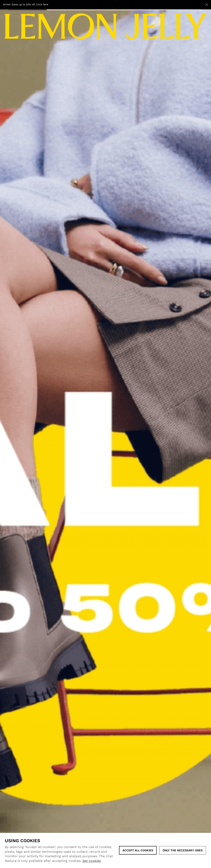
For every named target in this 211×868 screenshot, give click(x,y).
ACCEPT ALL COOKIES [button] (138, 850)
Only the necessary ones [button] (183, 850)
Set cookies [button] (92, 861)
